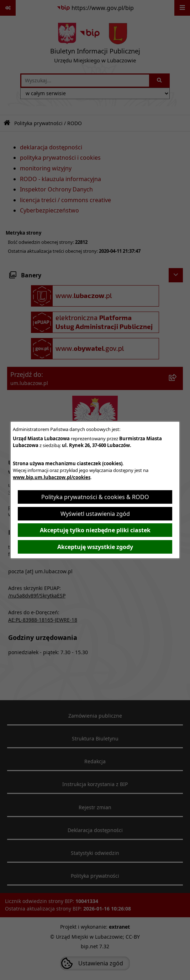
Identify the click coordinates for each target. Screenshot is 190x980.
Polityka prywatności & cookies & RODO (95, 497)
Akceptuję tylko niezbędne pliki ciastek (95, 530)
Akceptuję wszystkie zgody (95, 547)
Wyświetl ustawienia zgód (95, 514)
